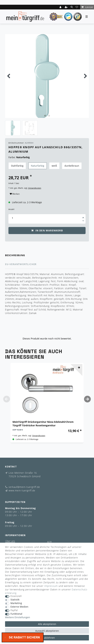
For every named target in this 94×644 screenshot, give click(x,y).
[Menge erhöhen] (83, 217)
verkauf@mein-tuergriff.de (24, 487)
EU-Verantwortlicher (21, 264)
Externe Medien (19, 607)
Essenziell (16, 596)
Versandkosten (34, 188)
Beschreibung (15, 255)
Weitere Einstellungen (18, 617)
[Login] (61, 7)
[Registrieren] (66, 7)
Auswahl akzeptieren (47, 631)
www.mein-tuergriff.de (22, 490)
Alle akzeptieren (47, 624)
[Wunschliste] (77, 7)
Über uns (10, 541)
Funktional (16, 614)
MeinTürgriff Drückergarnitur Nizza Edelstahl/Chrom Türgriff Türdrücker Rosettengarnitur (43, 424)
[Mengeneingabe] (12, 218)
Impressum (51, 586)
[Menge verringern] (83, 221)
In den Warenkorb (47, 231)
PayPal (14, 610)
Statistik (15, 600)
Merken (15, 194)
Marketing (16, 603)
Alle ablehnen (47, 638)
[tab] (47, 255)
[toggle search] (72, 7)
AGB (49, 542)
